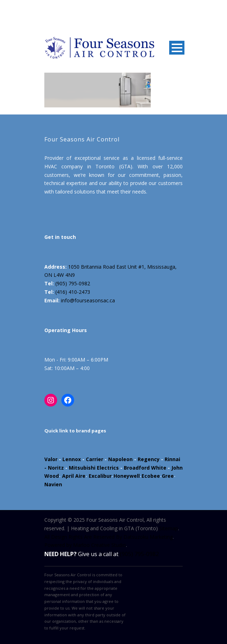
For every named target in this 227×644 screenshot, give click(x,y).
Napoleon (120, 459)
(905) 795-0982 (73, 283)
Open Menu (177, 48)
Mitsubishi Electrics (94, 468)
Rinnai (172, 459)
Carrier (95, 459)
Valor (51, 459)
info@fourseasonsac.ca (88, 300)
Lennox (72, 459)
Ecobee (151, 476)
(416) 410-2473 (73, 292)
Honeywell (127, 476)
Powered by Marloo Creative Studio (85, 545)
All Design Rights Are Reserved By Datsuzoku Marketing (109, 537)
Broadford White (145, 468)
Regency (149, 459)
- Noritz (54, 468)
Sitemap (169, 528)
